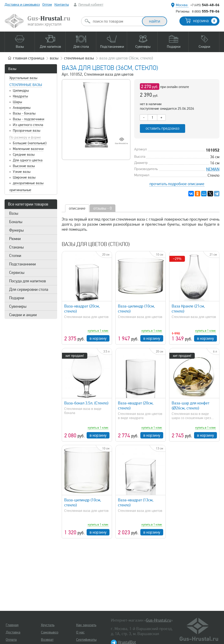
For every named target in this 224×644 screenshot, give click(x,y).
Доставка (13, 632)
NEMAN (213, 169)
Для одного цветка (28, 160)
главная (29, 58)
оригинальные (20, 190)
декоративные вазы (28, 183)
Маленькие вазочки (28, 149)
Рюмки (15, 239)
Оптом (47, 5)
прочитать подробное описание (177, 184)
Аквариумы (22, 108)
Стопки (15, 256)
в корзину (98, 338)
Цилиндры (21, 91)
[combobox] (116, 21)
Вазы (12, 69)
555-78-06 (206, 11)
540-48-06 (205, 5)
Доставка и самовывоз (22, 5)
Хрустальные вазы (23, 78)
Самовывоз (50, 632)
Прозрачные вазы (27, 131)
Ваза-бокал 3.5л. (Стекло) (86, 403)
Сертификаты (86, 640)
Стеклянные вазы (26, 85)
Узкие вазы (22, 172)
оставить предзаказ (163, 128)
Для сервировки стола (29, 289)
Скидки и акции (23, 315)
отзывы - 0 (103, 208)
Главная (12, 625)
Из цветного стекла (28, 125)
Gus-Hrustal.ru (159, 620)
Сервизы (17, 273)
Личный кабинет (91, 5)
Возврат (47, 640)
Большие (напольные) (30, 143)
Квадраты (20, 96)
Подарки (17, 298)
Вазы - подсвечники (28, 119)
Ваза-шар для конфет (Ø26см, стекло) (191, 406)
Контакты (62, 5)
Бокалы (16, 222)
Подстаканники (23, 264)
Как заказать (86, 625)
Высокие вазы (24, 166)
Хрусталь (48, 625)
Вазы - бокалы (24, 113)
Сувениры (18, 306)
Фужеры (16, 230)
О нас (80, 632)
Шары (17, 102)
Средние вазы (24, 155)
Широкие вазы (24, 177)
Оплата (11, 640)
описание (77, 208)
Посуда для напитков (28, 281)
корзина (205, 21)
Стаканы (16, 247)
